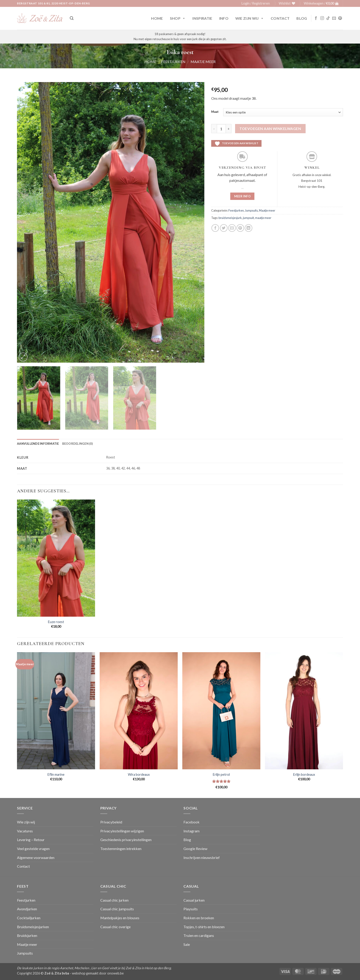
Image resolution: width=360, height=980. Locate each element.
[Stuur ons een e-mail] (334, 18)
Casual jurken (194, 900)
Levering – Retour (31, 840)
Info (224, 18)
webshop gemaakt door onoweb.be (98, 973)
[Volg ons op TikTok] (328, 18)
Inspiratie (202, 18)
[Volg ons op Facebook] (316, 18)
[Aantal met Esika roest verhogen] (229, 129)
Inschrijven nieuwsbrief (202, 857)
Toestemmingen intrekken (121, 849)
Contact (280, 18)
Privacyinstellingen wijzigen (122, 831)
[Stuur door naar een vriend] (232, 228)
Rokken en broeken (199, 918)
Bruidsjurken (27, 935)
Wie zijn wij (250, 18)
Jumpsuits (251, 210)
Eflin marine (56, 774)
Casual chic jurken (114, 900)
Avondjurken (27, 909)
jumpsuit (248, 218)
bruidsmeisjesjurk (230, 218)
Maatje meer (203, 62)
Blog (302, 18)
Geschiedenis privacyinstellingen (126, 840)
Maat (215, 112)
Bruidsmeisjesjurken (33, 927)
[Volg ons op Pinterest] (340, 18)
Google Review (195, 849)
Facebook (191, 822)
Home (157, 18)
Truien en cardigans (199, 935)
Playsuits (191, 909)
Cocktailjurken (29, 918)
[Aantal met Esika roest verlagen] (214, 129)
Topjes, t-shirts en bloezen (204, 927)
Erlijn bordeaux (304, 774)
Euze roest (56, 622)
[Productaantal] (221, 129)
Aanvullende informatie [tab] (38, 444)
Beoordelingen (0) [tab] (77, 444)
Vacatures (25, 831)
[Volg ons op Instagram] (322, 18)
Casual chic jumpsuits (117, 909)
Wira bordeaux (139, 774)
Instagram (191, 831)
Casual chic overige (115, 927)
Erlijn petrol (221, 774)
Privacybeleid (111, 822)
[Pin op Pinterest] (240, 228)
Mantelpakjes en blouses (120, 918)
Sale (187, 944)
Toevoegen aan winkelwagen (270, 129)
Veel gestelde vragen (33, 849)
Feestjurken (173, 62)
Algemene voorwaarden (36, 857)
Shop (178, 18)
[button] (256, 3)
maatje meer (263, 218)
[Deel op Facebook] (215, 228)
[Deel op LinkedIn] (249, 228)
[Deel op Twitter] (224, 228)
